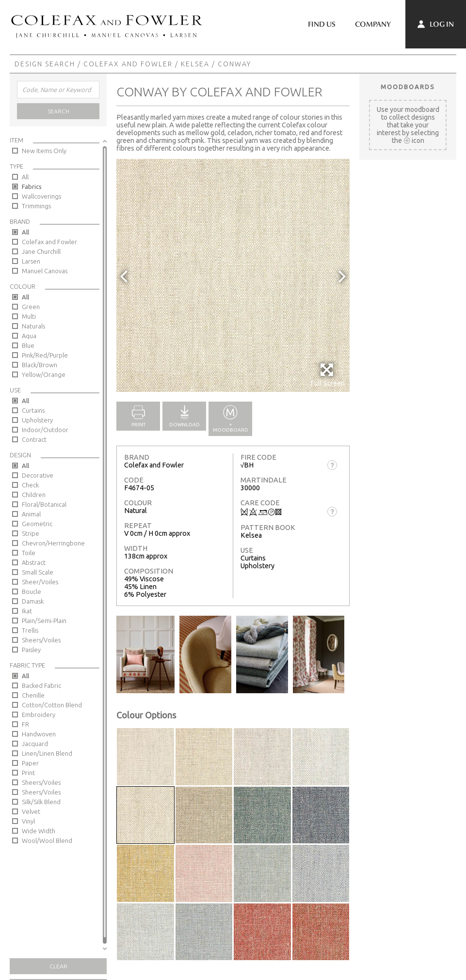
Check (30, 485)
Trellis (30, 630)
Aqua (29, 336)
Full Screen (328, 375)
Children (34, 495)
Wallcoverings (41, 196)
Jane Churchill (41, 251)
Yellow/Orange (44, 374)
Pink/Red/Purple (45, 355)
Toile (29, 553)
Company (373, 24)
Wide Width (39, 831)
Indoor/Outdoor (45, 430)
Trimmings (36, 206)
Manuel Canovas (45, 271)
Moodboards (408, 87)
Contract (34, 439)
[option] (233, 275)
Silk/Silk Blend (41, 802)
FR (25, 724)
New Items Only (44, 151)
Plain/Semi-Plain (44, 621)
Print (28, 773)
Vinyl (28, 821)
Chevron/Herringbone (53, 543)
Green (31, 307)
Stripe (31, 533)
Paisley (31, 650)
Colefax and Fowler (128, 64)
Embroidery (39, 715)
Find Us (322, 24)
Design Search (45, 64)
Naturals (33, 326)
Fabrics (32, 187)
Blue (28, 345)
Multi (29, 316)
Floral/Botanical (44, 504)
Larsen (31, 261)
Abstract (34, 562)
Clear (58, 966)
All (25, 177)
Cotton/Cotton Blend (52, 705)
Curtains (33, 410)
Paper (30, 763)
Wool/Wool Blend (47, 840)
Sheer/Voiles (40, 582)
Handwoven (39, 734)
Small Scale (38, 572)
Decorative (38, 475)
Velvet (31, 811)
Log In (436, 24)
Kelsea (195, 64)
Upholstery (37, 420)
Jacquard (35, 744)
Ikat (27, 611)
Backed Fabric (41, 685)
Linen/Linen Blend (47, 753)
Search (58, 111)
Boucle (32, 591)
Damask (33, 601)
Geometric (37, 524)
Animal (31, 514)
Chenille (33, 695)
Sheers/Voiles (41, 640)
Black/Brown (40, 365)
